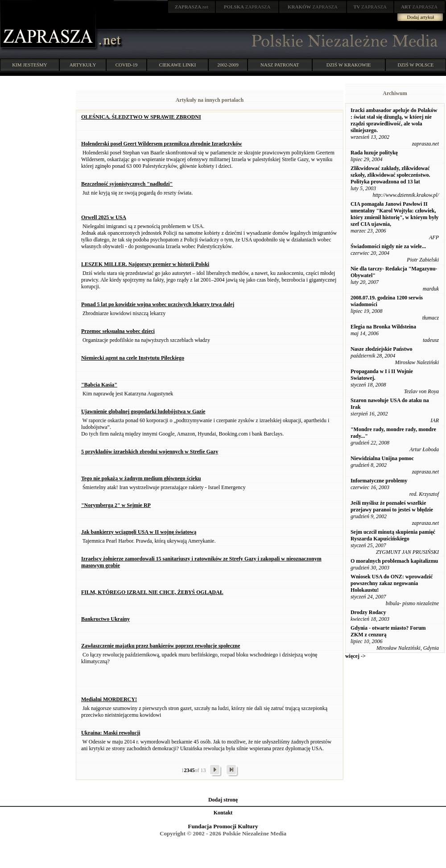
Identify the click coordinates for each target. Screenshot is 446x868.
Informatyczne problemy (379, 481)
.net (192, 7)
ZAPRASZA (247, 7)
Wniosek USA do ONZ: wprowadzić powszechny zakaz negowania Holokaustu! (392, 583)
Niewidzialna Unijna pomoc (382, 458)
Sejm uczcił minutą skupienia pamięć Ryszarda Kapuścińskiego (393, 535)
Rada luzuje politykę (374, 153)
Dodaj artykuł (421, 17)
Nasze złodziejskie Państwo (382, 349)
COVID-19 (127, 65)
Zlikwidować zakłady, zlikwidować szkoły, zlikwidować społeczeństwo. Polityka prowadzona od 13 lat (390, 175)
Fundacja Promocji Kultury (223, 826)
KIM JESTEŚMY (30, 65)
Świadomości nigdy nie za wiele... (388, 246)
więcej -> (355, 656)
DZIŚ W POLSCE (415, 65)
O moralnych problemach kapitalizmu (394, 561)
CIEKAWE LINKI (178, 65)
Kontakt (223, 813)
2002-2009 (228, 65)
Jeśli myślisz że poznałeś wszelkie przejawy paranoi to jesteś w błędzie (392, 506)
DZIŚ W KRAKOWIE (349, 65)
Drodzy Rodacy (368, 612)
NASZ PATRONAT (280, 65)
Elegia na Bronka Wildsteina (383, 327)
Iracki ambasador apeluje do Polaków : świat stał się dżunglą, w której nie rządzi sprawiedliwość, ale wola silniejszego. (394, 120)
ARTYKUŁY (83, 65)
